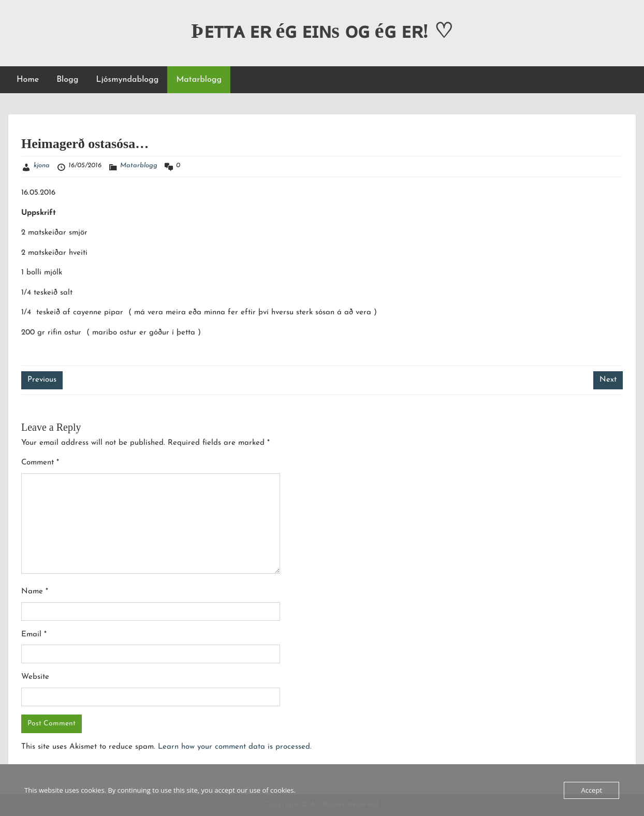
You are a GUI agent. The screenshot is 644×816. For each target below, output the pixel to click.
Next (608, 380)
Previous (42, 380)
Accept (591, 790)
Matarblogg (199, 80)
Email (34, 635)
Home (28, 80)
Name (35, 592)
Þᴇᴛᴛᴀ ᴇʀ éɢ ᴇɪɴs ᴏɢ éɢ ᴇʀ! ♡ (322, 31)
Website (35, 677)
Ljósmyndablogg (127, 80)
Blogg (67, 80)
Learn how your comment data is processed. (235, 747)
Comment (40, 463)
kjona (42, 165)
